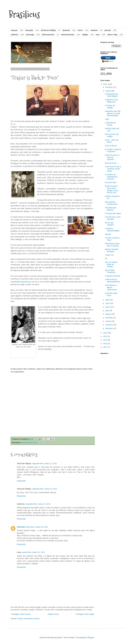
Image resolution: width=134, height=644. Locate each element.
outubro (109, 321)
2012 (106, 333)
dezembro (110, 328)
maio (108, 303)
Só (106, 259)
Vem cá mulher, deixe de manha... (111, 264)
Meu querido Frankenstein (111, 203)
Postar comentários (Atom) (29, 619)
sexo (98, 35)
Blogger (91, 637)
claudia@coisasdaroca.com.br (24, 282)
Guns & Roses (111, 146)
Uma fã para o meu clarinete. (113, 218)
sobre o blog (112, 35)
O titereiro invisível (112, 276)
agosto (108, 314)
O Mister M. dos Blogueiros (111, 101)
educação (29, 30)
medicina (94, 30)
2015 (106, 344)
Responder (21, 481)
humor (80, 30)
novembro (110, 325)
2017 (106, 347)
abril (107, 300)
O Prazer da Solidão (110, 107)
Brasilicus (24, 14)
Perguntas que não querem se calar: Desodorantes (113, 113)
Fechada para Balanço (111, 209)
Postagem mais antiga (85, 614)
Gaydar (108, 234)
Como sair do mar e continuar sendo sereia (113, 169)
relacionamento (48, 35)
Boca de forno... (111, 163)
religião (85, 35)
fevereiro (109, 87)
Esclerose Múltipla (48, 30)
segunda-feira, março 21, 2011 (45, 463)
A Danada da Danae (110, 124)
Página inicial (53, 614)
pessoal (108, 30)
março (108, 91)
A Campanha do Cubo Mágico (111, 95)
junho (108, 307)
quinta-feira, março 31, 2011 (33, 552)
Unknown (21, 527)
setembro (109, 318)
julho (108, 311)
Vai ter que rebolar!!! (110, 224)
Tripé (107, 119)
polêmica (15, 35)
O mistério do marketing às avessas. (111, 177)
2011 (106, 84)
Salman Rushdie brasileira (112, 250)
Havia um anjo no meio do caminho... (112, 157)
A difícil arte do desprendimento (112, 281)
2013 (106, 336)
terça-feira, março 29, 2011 (37, 527)
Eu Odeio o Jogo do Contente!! (113, 150)
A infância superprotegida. (112, 230)
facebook (66, 30)
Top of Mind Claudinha (110, 271)
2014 (106, 340)
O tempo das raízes (113, 213)
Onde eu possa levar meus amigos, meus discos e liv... (112, 189)
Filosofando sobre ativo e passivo (112, 245)
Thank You (109, 255)
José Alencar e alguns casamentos (111, 287)
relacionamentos (68, 35)
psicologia (30, 35)
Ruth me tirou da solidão (112, 135)
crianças (14, 30)
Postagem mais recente (21, 614)
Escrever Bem (111, 182)
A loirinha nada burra (111, 294)
